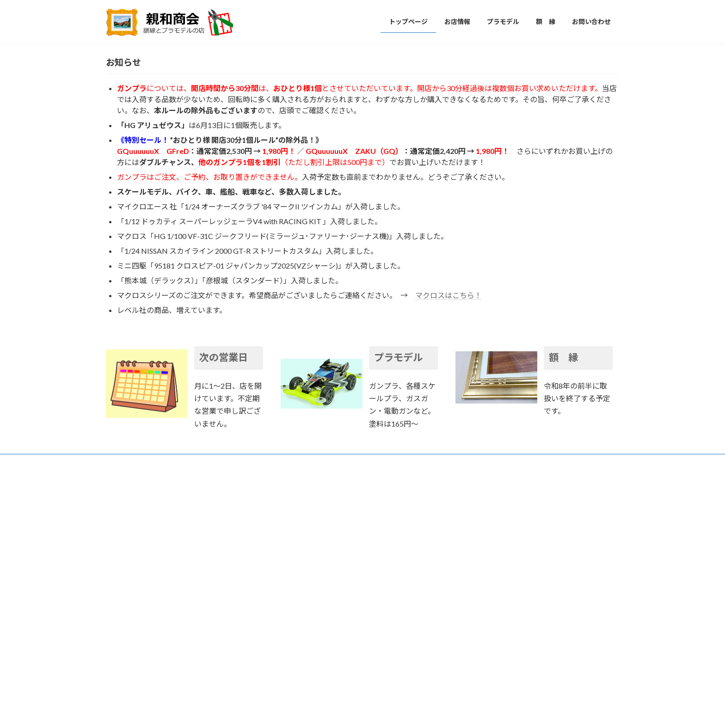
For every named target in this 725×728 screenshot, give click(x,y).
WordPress (313, 712)
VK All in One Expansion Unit (422, 712)
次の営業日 (224, 587)
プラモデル (398, 587)
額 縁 (563, 587)
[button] (345, 266)
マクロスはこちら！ (449, 524)
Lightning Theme (360, 712)
